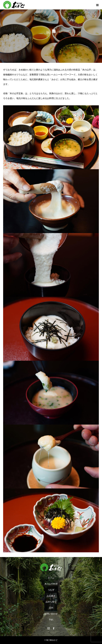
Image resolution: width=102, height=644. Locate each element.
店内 (51, 608)
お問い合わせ (51, 614)
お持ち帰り (51, 602)
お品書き (51, 596)
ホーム (51, 578)
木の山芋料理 (51, 584)
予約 (51, 620)
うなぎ (51, 590)
